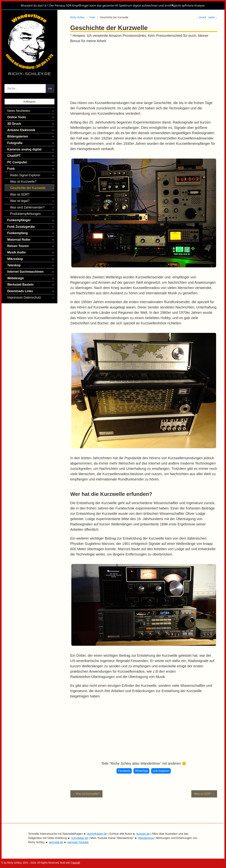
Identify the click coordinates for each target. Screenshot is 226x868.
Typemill (75, 863)
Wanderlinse (146, 838)
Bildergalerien (17, 135)
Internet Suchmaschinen (24, 263)
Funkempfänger (18, 214)
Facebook (124, 771)
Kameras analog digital (23, 147)
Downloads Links (19, 281)
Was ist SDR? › (204, 794)
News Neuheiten (18, 111)
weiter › (213, 17)
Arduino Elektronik (20, 129)
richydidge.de (80, 838)
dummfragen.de (97, 834)
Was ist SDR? (19, 190)
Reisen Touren (17, 238)
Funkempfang (17, 226)
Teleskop (13, 257)
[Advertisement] (144, 72)
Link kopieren (161, 771)
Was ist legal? (19, 196)
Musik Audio (16, 244)
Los (50, 88)
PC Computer (16, 159)
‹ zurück (201, 17)
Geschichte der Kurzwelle (26, 183)
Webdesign (15, 269)
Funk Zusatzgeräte (20, 220)
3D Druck (13, 123)
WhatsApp (141, 771)
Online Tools (16, 117)
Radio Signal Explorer (24, 171)
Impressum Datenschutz (23, 287)
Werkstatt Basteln (19, 275)
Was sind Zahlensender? (26, 202)
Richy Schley (77, 17)
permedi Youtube (78, 842)
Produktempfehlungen (24, 208)
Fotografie (14, 141)
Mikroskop (14, 250)
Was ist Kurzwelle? (22, 177)
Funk (92, 17)
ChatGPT (13, 153)
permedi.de (56, 842)
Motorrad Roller (18, 232)
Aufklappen (29, 102)
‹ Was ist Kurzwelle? (86, 794)
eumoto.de (143, 834)
